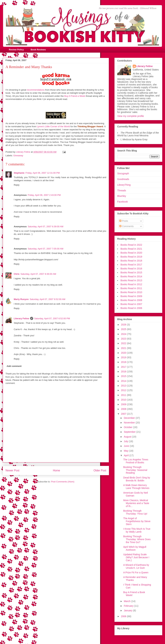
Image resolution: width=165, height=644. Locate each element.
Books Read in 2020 (131, 253)
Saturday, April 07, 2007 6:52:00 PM (52, 318)
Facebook (122, 202)
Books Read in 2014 (131, 276)
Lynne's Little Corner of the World (53, 126)
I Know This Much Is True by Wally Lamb (137, 530)
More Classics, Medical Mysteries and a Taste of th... (136, 503)
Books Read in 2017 (131, 265)
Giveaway (18, 155)
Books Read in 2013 (131, 280)
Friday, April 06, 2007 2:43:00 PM (44, 195)
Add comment (14, 366)
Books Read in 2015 (131, 272)
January (128, 610)
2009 (124, 404)
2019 (124, 357)
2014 (124, 381)
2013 (124, 386)
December (130, 418)
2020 (124, 353)
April (126, 455)
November (130, 423)
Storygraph (123, 173)
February (129, 606)
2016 (124, 372)
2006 (124, 616)
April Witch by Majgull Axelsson (135, 548)
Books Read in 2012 (131, 284)
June (127, 446)
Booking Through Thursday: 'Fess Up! (135, 512)
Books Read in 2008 (131, 300)
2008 (124, 409)
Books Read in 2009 (131, 296)
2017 (124, 367)
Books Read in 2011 (131, 288)
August (128, 437)
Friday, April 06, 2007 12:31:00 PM (43, 173)
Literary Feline (21, 318)
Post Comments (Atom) (63, 482)
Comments (126, 226)
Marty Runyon (21, 299)
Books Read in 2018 (131, 261)
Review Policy (16, 50)
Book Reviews (38, 50)
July (126, 441)
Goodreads (123, 179)
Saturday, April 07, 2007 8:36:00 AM (38, 274)
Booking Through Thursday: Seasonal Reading (135, 470)
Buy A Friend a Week (75, 96)
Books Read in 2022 (131, 245)
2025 (124, 329)
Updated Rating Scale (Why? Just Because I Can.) (136, 557)
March (127, 601)
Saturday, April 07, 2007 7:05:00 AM (45, 249)
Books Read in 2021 (131, 249)
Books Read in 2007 (131, 304)
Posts (124, 221)
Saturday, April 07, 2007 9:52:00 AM (48, 299)
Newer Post (12, 470)
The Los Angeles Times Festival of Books (136, 461)
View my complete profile (131, 116)
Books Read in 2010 (131, 292)
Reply (17, 185)
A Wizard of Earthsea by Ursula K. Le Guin (136, 566)
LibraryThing (124, 185)
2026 (124, 325)
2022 (124, 343)
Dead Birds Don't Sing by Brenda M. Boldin (137, 479)
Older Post (100, 470)
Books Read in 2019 (131, 257)
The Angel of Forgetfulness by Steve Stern (137, 521)
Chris (17, 274)
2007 (124, 414)
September (130, 432)
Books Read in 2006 (131, 308)
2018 (124, 362)
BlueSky (122, 196)
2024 (124, 334)
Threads (122, 190)
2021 (124, 348)
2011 (124, 395)
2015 (124, 376)
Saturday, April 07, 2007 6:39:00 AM (45, 227)
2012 (124, 390)
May (126, 451)
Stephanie (19, 173)
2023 (124, 339)
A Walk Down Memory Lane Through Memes (136, 487)
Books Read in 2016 (131, 269)
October (128, 427)
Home (57, 470)
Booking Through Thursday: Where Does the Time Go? (137, 539)
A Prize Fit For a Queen (136, 572)
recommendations (36, 90)
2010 (124, 400)
